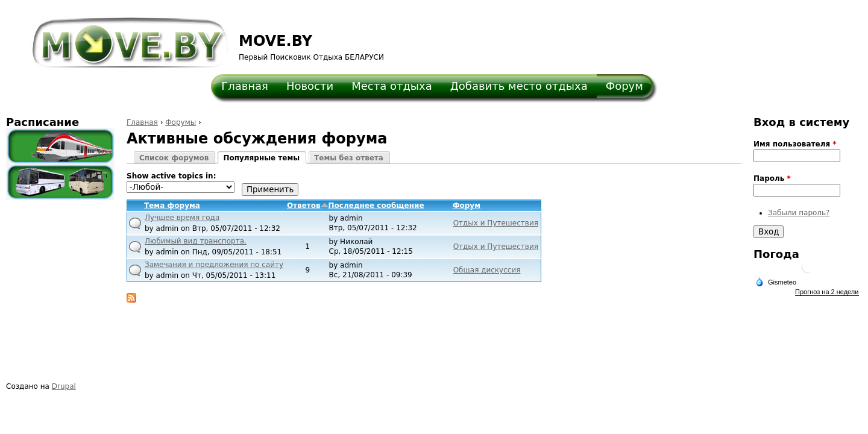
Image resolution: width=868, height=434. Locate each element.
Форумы (181, 122)
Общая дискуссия (487, 270)
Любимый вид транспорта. (196, 241)
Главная (245, 86)
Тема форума (172, 206)
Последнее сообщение (376, 206)
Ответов (308, 206)
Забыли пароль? (799, 213)
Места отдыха (392, 86)
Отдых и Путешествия (496, 223)
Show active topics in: (171, 176)
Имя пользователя (795, 144)
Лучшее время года (182, 218)
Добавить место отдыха (519, 86)
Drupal (64, 386)
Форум (624, 86)
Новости (310, 86)
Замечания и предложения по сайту (214, 265)
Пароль (772, 178)
